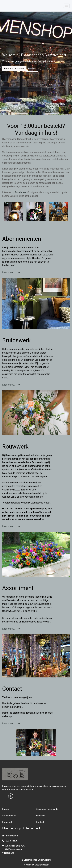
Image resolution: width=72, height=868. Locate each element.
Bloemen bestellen (14, 69)
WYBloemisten (42, 865)
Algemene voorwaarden (48, 809)
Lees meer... (11, 272)
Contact (32, 69)
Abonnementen (10, 816)
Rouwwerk (7, 822)
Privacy (6, 809)
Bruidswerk (41, 816)
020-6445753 (10, 841)
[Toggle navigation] (66, 6)
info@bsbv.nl (10, 836)
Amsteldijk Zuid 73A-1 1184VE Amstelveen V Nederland (14, 849)
